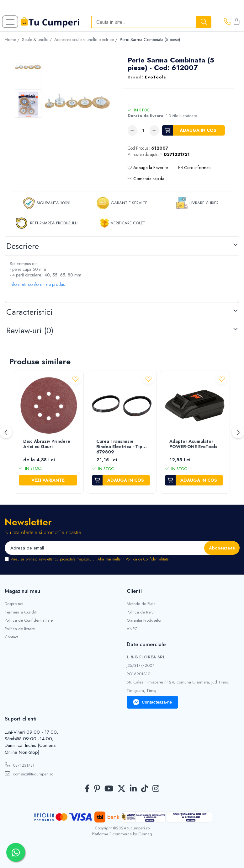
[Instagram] (156, 789)
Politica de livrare (20, 629)
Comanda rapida (146, 179)
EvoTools (156, 77)
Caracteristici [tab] (29, 312)
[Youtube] (109, 789)
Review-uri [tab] (30, 330)
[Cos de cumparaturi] (236, 22)
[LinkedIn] (133, 789)
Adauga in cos (198, 130)
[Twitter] (122, 789)
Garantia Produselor (144, 620)
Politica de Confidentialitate (147, 559)
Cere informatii (195, 168)
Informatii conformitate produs (37, 284)
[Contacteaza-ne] (227, 22)
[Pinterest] (97, 789)
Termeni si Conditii (21, 612)
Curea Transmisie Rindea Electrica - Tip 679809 (119, 447)
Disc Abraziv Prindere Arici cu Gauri (47, 444)
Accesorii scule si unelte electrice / (86, 40)
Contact (11, 637)
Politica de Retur (141, 612)
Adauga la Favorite (148, 168)
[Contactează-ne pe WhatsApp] (16, 852)
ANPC (132, 629)
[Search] (151, 22)
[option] (28, 76)
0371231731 (20, 765)
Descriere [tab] (23, 246)
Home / (13, 40)
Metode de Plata (141, 604)
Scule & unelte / (37, 40)
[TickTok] (145, 789)
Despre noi (14, 604)
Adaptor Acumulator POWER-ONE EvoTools (193, 444)
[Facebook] (87, 789)
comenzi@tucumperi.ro (29, 774)
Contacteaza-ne (152, 702)
